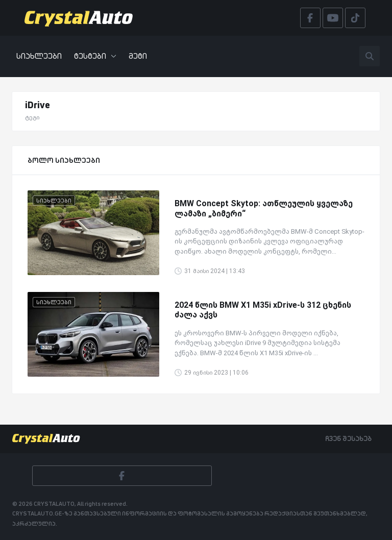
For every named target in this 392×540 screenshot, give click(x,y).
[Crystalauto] (82, 18)
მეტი (138, 56)
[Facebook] (122, 476)
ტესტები (95, 56)
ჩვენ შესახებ (348, 438)
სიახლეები (39, 56)
